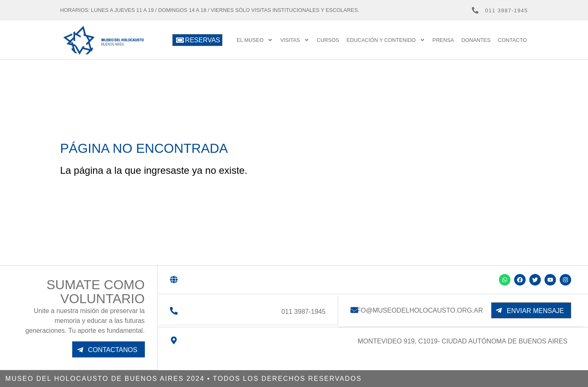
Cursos (328, 40)
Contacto (512, 40)
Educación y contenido (386, 40)
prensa (443, 40)
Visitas (295, 40)
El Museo (255, 40)
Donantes (476, 40)
